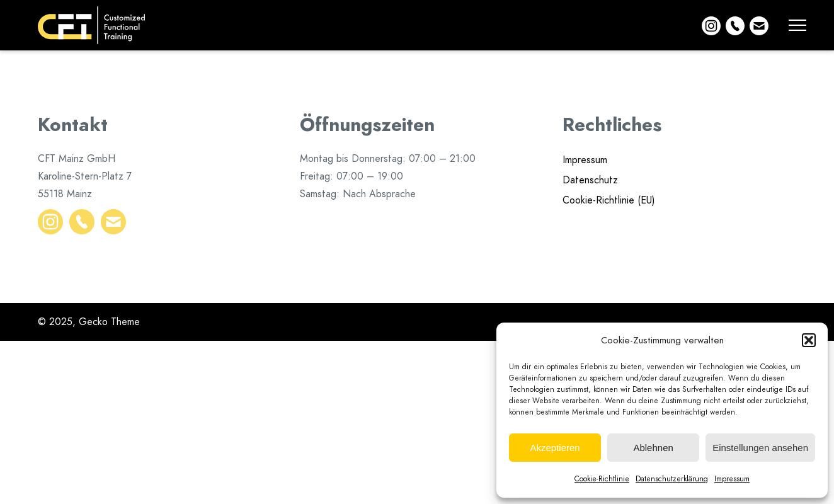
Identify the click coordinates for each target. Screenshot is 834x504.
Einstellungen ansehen (760, 448)
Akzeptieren (555, 448)
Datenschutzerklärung (672, 479)
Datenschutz (590, 180)
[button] (809, 340)
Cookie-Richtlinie (602, 479)
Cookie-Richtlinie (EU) (609, 200)
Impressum (732, 479)
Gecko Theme (109, 322)
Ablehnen (653, 448)
